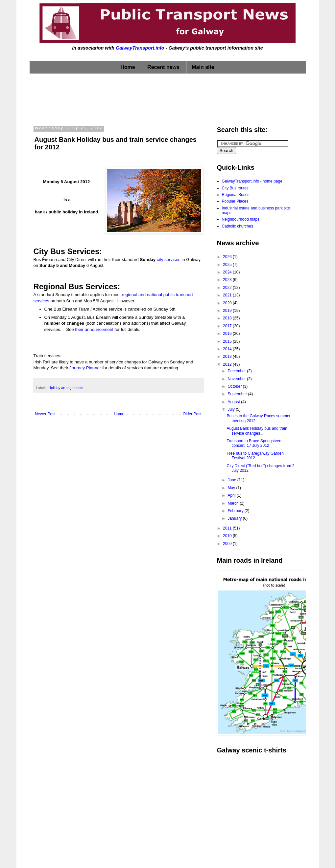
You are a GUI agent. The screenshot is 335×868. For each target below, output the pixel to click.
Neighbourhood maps (241, 219)
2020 (228, 303)
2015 (228, 341)
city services (169, 260)
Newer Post (45, 414)
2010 (228, 536)
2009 (228, 544)
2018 (228, 318)
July (232, 409)
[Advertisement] (168, 98)
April (232, 495)
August (234, 402)
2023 (228, 280)
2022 (228, 288)
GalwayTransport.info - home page (252, 181)
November (237, 379)
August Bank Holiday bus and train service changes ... (257, 431)
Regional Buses (236, 195)
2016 (228, 334)
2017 (228, 326)
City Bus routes (235, 188)
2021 (228, 295)
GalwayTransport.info (140, 48)
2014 (228, 349)
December (237, 371)
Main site (203, 67)
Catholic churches (238, 226)
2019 (228, 311)
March (234, 503)
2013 (228, 357)
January (235, 518)
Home (128, 67)
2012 (228, 364)
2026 (228, 257)
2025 (228, 265)
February (236, 511)
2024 (228, 272)
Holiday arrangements (66, 388)
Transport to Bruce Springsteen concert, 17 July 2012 (254, 443)
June (232, 480)
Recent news (163, 67)
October (235, 386)
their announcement (94, 329)
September (238, 394)
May (232, 488)
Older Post (192, 414)
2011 (228, 528)
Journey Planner (85, 368)
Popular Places (235, 201)
